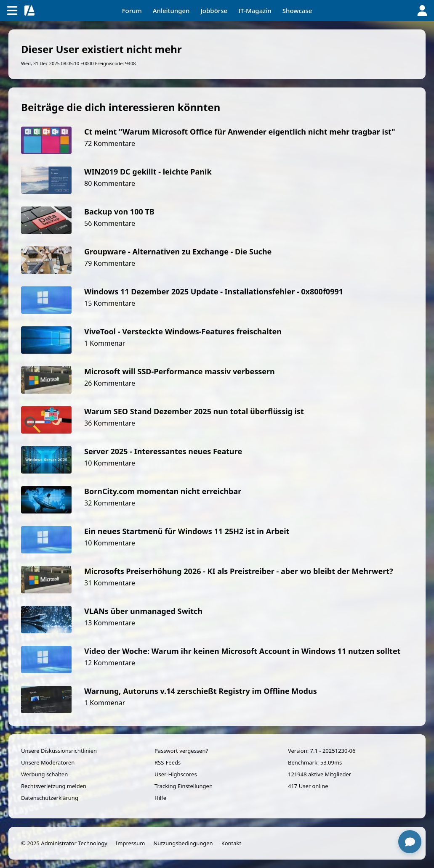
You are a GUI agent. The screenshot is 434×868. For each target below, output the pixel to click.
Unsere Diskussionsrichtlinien (59, 751)
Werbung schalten (44, 774)
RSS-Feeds (168, 762)
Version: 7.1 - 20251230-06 (322, 751)
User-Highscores (176, 774)
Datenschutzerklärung (50, 798)
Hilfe (160, 798)
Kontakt (232, 843)
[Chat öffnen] (410, 842)
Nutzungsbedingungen (183, 843)
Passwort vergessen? (181, 751)
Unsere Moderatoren (48, 762)
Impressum (130, 843)
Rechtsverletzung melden (54, 786)
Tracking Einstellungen (184, 786)
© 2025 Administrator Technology (64, 843)
